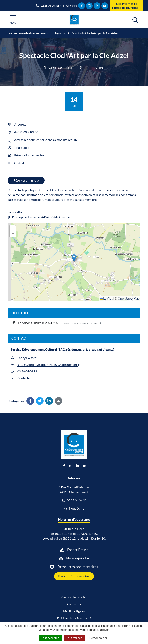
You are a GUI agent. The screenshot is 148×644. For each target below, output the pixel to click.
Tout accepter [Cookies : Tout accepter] (50, 638)
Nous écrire (74, 508)
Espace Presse (78, 550)
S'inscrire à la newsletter (74, 576)
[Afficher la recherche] (135, 20)
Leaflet (106, 298)
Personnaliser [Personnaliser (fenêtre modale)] (98, 638)
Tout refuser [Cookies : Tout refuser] (74, 638)
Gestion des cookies (74, 597)
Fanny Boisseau (28, 358)
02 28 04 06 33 (27, 371)
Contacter (24, 378)
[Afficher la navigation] (13, 20)
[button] (74, 258)
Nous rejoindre (78, 558)
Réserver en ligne (26, 180)
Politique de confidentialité (74, 618)
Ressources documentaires (78, 567)
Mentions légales (74, 611)
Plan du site (74, 604)
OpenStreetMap (129, 298)
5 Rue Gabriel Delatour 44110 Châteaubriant (49, 364)
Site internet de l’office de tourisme (127, 6)
